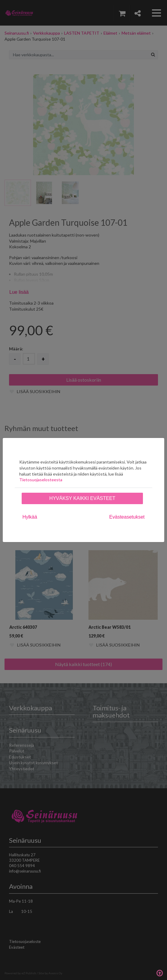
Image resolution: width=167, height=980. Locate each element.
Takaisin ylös (159, 972)
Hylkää (30, 517)
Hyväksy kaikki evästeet (82, 498)
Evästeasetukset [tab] (127, 517)
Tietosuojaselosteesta (41, 480)
